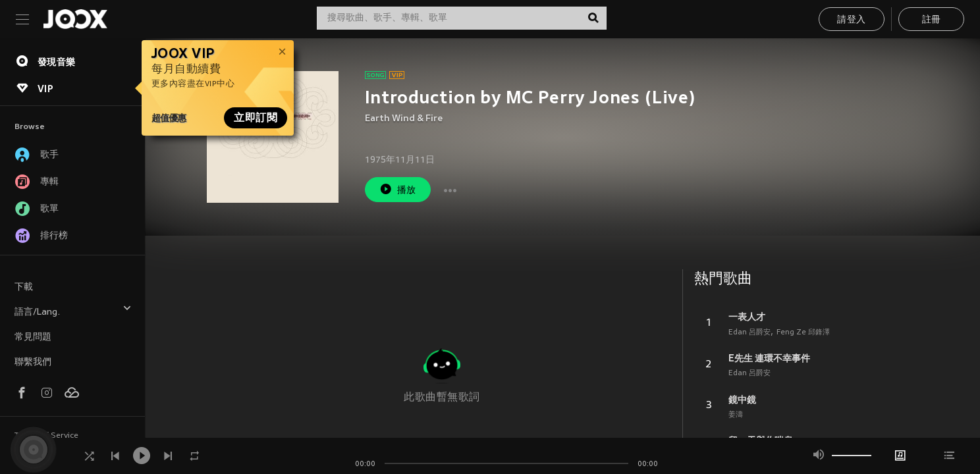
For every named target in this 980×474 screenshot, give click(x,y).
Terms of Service (46, 436)
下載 (24, 287)
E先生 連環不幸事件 (769, 358)
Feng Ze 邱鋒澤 (803, 332)
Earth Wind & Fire (404, 119)
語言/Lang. (73, 310)
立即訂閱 (256, 118)
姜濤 (736, 415)
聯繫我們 (33, 362)
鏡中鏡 (742, 400)
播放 (398, 189)
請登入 (851, 20)
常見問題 (33, 337)
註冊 (932, 20)
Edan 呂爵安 (749, 332)
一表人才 (747, 317)
